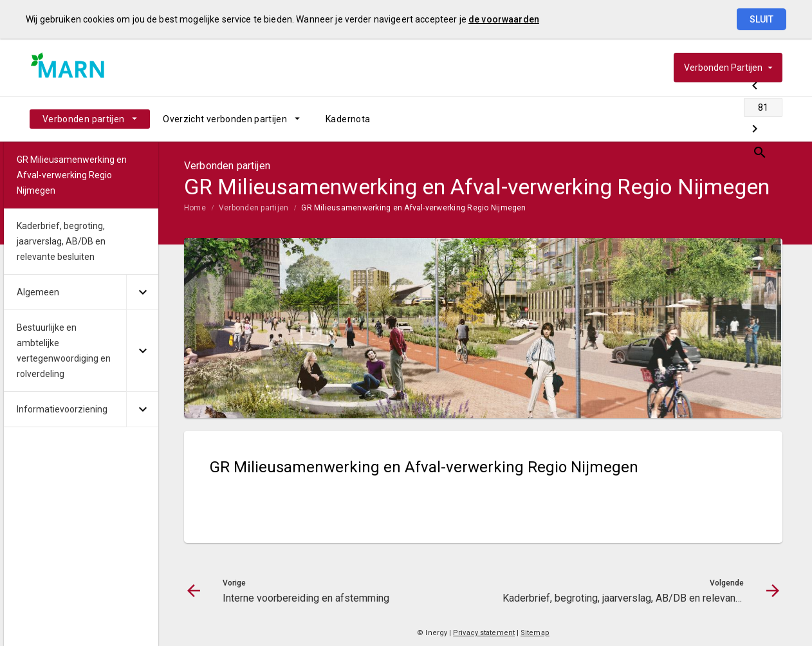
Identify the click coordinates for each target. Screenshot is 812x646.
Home (195, 208)
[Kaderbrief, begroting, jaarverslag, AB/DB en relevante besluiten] (739, 119)
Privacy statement (484, 633)
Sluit (761, 19)
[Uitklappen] (142, 292)
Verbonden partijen (83, 119)
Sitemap (535, 633)
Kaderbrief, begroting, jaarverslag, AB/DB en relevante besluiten (61, 241)
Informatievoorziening (62, 409)
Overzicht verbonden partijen (225, 119)
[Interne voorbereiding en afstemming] (671, 119)
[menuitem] (90, 119)
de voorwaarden (504, 19)
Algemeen (38, 292)
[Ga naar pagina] (705, 119)
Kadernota (348, 119)
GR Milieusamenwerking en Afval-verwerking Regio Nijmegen (413, 208)
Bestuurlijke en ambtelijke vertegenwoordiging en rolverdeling (64, 351)
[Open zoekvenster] (768, 119)
